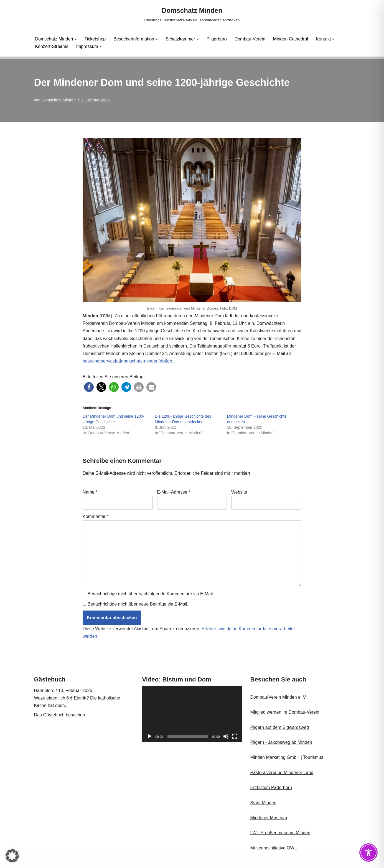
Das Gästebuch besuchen (60, 715)
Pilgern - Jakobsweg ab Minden (281, 742)
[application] (192, 714)
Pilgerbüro (217, 39)
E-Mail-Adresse (174, 492)
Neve (39, 861)
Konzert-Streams (52, 46)
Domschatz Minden (59, 100)
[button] (75, 39)
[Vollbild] (235, 736)
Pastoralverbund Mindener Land (282, 773)
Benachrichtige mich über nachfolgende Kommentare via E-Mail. (151, 594)
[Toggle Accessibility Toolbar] (368, 852)
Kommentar (96, 516)
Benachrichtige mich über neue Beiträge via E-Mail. (138, 604)
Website (239, 492)
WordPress (90, 861)
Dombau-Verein (250, 39)
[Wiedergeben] (149, 736)
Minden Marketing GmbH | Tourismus (287, 757)
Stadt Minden (263, 803)
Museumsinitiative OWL (274, 848)
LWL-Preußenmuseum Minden (280, 833)
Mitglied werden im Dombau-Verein (285, 712)
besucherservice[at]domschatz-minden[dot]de (127, 361)
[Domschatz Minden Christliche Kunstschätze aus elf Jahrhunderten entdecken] (192, 14)
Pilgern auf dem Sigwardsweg (280, 727)
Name (90, 492)
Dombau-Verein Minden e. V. (279, 697)
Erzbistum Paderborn (271, 787)
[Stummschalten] (226, 736)
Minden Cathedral (291, 39)
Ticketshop (95, 39)
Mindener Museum (269, 818)
